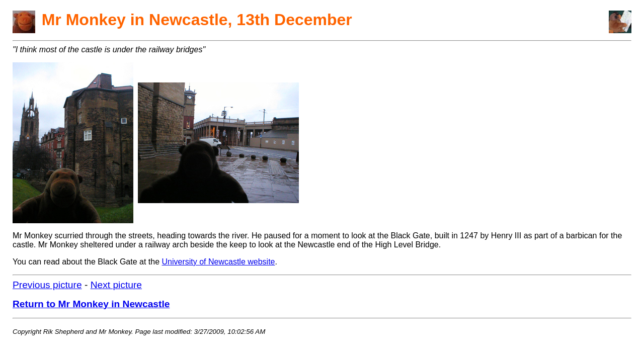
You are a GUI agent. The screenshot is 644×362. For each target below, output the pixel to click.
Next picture (116, 285)
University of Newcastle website (219, 262)
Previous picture (47, 285)
